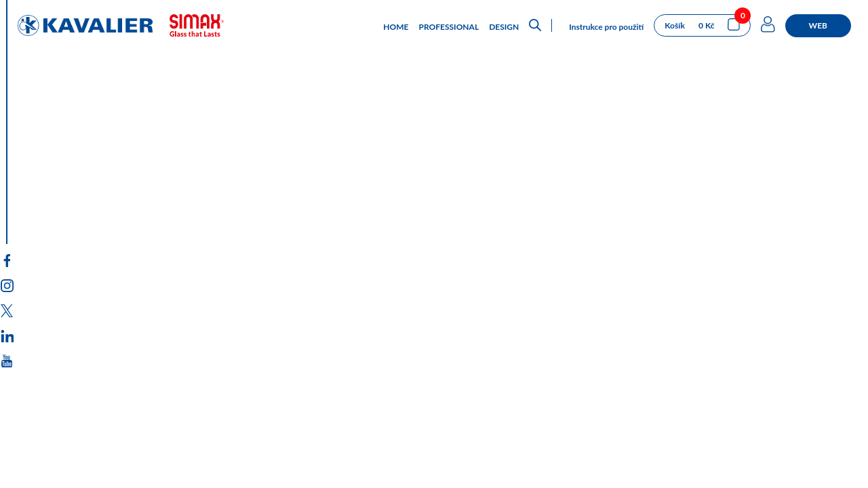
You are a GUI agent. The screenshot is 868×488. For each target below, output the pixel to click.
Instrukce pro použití (606, 27)
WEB (818, 25)
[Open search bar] (535, 25)
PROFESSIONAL (449, 27)
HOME (396, 27)
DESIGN (504, 27)
